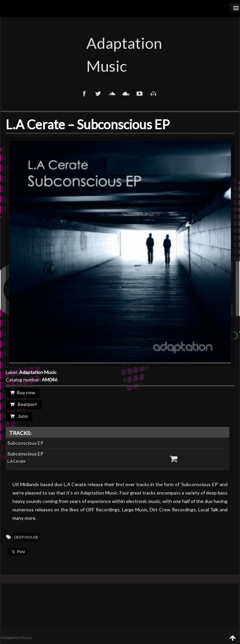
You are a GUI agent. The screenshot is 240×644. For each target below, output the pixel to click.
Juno (19, 416)
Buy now (23, 392)
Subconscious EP (25, 443)
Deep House (26, 537)
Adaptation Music (120, 55)
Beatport (24, 404)
